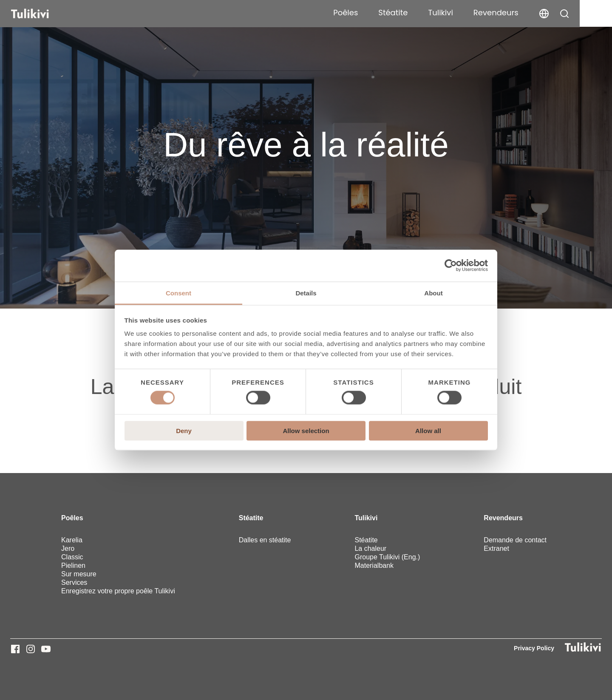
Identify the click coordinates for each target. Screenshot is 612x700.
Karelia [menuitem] (72, 540)
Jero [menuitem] (68, 548)
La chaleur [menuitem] (370, 548)
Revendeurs (528, 13)
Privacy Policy (534, 648)
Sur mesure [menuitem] (79, 574)
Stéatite (426, 13)
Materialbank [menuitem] (374, 565)
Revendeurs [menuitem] (503, 518)
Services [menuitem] (74, 582)
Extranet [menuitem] (496, 548)
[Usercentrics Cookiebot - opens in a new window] (451, 266)
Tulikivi (473, 13)
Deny (184, 430)
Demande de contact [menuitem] (515, 540)
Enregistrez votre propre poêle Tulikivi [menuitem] (118, 591)
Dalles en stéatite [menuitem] (265, 540)
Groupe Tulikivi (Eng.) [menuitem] (387, 557)
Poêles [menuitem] (72, 518)
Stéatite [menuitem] (251, 518)
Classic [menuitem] (72, 557)
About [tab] (433, 293)
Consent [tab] (178, 293)
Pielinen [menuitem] (73, 565)
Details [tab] (306, 293)
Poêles (378, 13)
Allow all (428, 430)
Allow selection (306, 430)
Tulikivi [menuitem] (366, 518)
